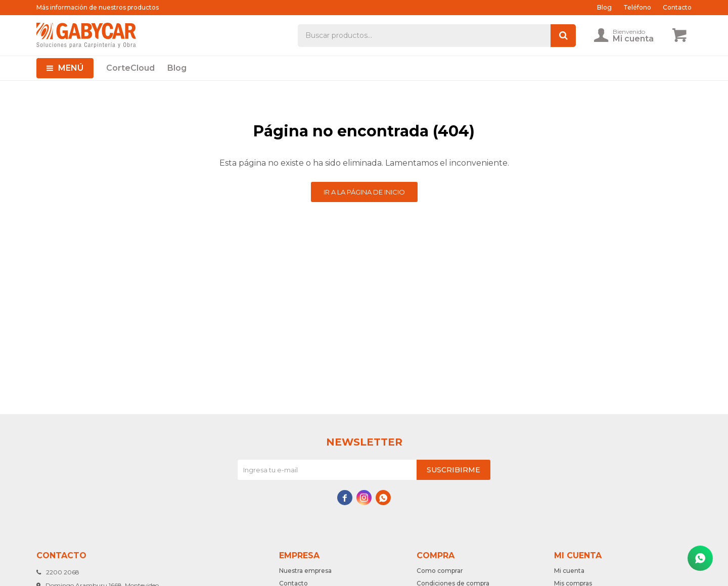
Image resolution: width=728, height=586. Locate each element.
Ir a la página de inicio (364, 192)
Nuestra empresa (305, 571)
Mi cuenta (569, 571)
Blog (177, 68)
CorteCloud (130, 68)
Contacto (677, 7)
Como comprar (440, 571)
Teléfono (637, 7)
